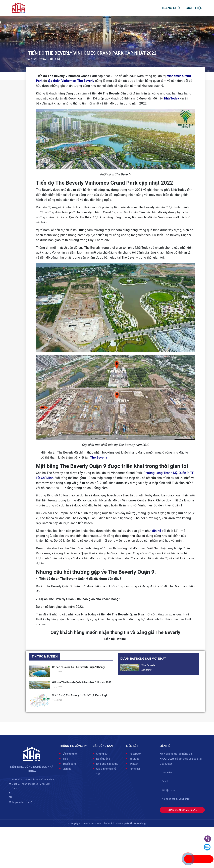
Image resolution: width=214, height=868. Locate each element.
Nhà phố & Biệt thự (107, 764)
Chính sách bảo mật (113, 823)
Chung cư (102, 754)
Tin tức (57, 59)
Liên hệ (67, 769)
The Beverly (86, 81)
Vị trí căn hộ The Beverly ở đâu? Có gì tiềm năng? (80, 695)
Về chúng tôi (70, 754)
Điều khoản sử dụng (135, 823)
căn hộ (156, 531)
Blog (65, 759)
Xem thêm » (147, 670)
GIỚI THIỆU (194, 8)
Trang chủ (171, 8)
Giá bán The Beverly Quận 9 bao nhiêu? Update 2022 (82, 682)
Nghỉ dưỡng (103, 759)
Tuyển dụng (70, 764)
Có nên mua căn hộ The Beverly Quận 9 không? (79, 667)
